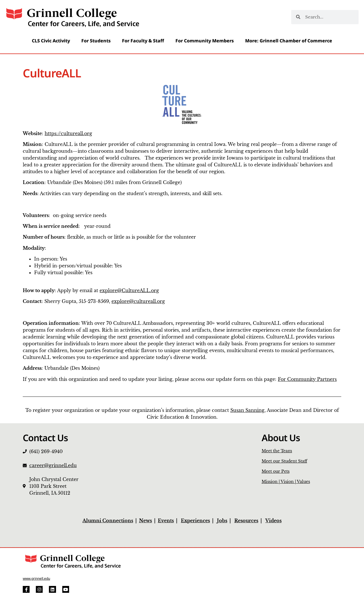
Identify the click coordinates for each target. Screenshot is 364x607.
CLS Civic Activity (51, 41)
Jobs (222, 521)
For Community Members (205, 41)
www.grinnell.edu (36, 578)
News (145, 521)
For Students (96, 41)
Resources (246, 521)
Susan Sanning (247, 410)
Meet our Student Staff (284, 461)
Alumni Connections (108, 521)
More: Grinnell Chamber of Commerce (289, 41)
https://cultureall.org (68, 133)
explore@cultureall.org (138, 301)
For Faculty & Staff (143, 41)
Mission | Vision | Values (286, 482)
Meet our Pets (276, 471)
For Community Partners (307, 379)
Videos (273, 521)
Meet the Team (277, 451)
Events (166, 521)
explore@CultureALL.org (129, 290)
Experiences (195, 521)
